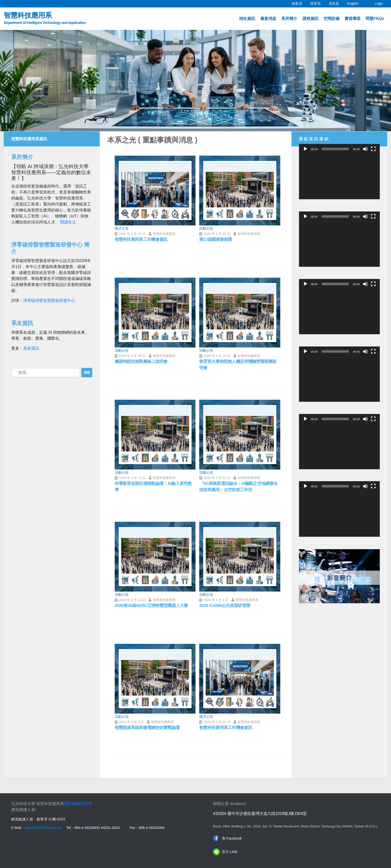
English (355, 3)
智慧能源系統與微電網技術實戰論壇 (149, 728)
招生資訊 (247, 19)
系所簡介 (289, 19)
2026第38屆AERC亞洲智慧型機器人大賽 (153, 606)
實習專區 (353, 19)
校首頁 (299, 3)
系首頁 (336, 3)
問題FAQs (375, 19)
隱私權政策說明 (78, 804)
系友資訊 (31, 348)
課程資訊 (310, 19)
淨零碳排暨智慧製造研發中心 (49, 300)
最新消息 (268, 19)
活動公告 (206, 228)
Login (379, 3)
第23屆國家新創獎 (217, 240)
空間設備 (331, 19)
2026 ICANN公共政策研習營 (226, 606)
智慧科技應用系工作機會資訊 (143, 240)
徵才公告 (122, 228)
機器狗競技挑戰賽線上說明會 (143, 362)
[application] (340, 177)
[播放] (305, 149)
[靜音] (365, 149)
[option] (195, 81)
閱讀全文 (68, 222)
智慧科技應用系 (45, 19)
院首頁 (317, 3)
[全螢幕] (373, 149)
